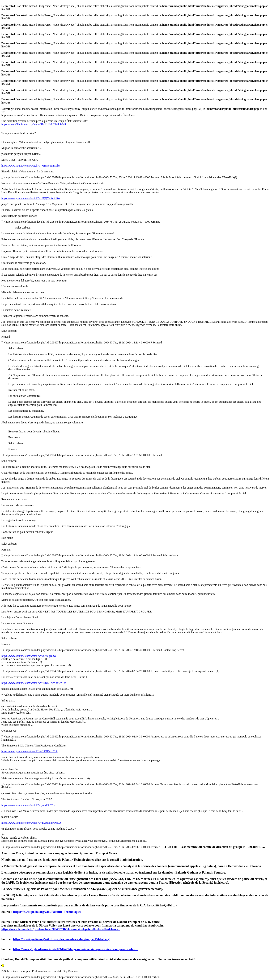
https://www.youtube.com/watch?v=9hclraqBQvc (29, 656)
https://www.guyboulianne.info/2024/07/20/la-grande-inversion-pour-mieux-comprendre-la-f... (76, 949)
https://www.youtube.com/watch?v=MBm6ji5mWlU (31, 166)
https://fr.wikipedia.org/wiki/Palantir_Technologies (47, 912)
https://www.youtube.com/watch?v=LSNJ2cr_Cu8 (29, 751)
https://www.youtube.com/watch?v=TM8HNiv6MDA (31, 823)
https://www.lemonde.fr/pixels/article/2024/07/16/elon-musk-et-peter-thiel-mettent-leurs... (61, 929)
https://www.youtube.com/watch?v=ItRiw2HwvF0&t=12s (34, 683)
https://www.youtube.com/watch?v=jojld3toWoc (28, 805)
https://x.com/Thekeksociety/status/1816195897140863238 (34, 124)
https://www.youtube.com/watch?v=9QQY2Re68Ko (31, 198)
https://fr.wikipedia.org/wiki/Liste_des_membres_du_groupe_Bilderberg (61, 939)
